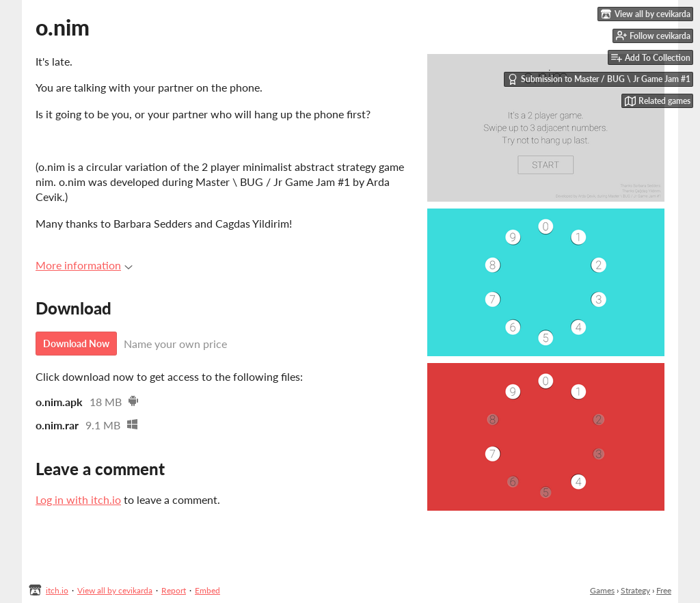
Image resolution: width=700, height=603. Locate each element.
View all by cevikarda (115, 590)
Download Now (76, 344)
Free (664, 590)
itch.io (57, 590)
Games (602, 590)
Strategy (635, 590)
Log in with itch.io (78, 499)
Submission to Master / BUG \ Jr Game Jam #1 (599, 79)
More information (84, 265)
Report (174, 590)
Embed (207, 590)
